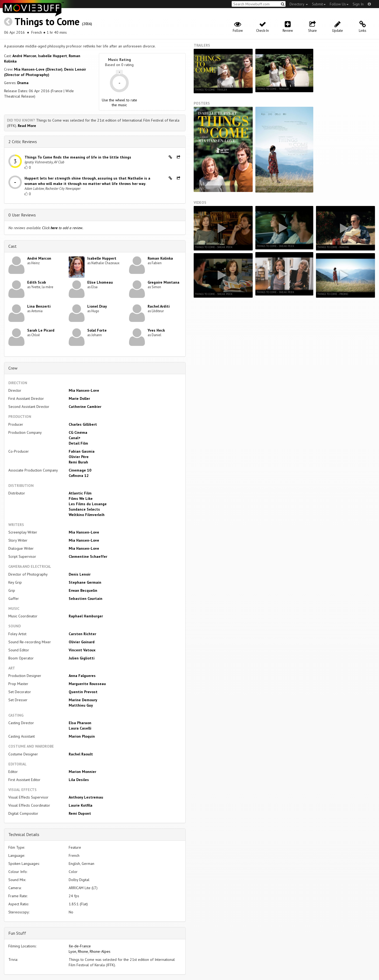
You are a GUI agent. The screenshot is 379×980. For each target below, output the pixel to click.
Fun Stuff (17, 933)
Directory (299, 4)
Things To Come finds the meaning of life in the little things (78, 157)
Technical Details (24, 834)
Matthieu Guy (81, 705)
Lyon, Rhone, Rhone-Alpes (90, 951)
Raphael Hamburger (86, 616)
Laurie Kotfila (81, 805)
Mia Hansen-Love (84, 390)
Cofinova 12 (79, 476)
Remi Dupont (80, 813)
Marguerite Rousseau (87, 684)
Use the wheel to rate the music (119, 102)
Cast (13, 246)
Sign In (358, 4)
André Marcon (24, 56)
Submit (319, 4)
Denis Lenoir (80, 574)
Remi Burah (78, 462)
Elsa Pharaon (80, 723)
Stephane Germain (85, 582)
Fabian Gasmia (82, 451)
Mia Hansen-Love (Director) (38, 69)
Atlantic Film (80, 493)
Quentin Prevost (83, 692)
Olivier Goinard (82, 642)
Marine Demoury (83, 700)
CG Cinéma (78, 432)
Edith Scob (37, 282)
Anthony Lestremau (86, 797)
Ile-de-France (80, 946)
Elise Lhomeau (100, 282)
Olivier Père (79, 457)
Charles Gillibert (83, 424)
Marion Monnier (82, 772)
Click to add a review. (63, 228)
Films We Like (81, 498)
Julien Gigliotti (82, 658)
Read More (27, 126)
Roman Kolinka (160, 258)
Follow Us (339, 4)
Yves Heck (156, 330)
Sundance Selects (84, 509)
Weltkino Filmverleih (87, 515)
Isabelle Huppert (53, 56)
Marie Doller (79, 398)
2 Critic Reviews (23, 142)
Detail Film (78, 443)
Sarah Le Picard (41, 330)
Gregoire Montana (164, 282)
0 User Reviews (22, 215)
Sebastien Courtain (86, 599)
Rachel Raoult (81, 754)
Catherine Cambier (85, 407)
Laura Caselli (80, 728)
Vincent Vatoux (82, 650)
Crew (13, 368)
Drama (23, 83)
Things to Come (47, 21)
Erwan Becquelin (83, 590)
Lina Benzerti (39, 306)
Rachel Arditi (159, 306)
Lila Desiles (79, 780)
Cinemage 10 (80, 470)
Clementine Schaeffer (88, 556)
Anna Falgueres (82, 676)
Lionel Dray (97, 306)
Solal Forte (97, 330)
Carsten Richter (82, 634)
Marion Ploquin (82, 736)
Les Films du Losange (88, 504)
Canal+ (75, 438)
